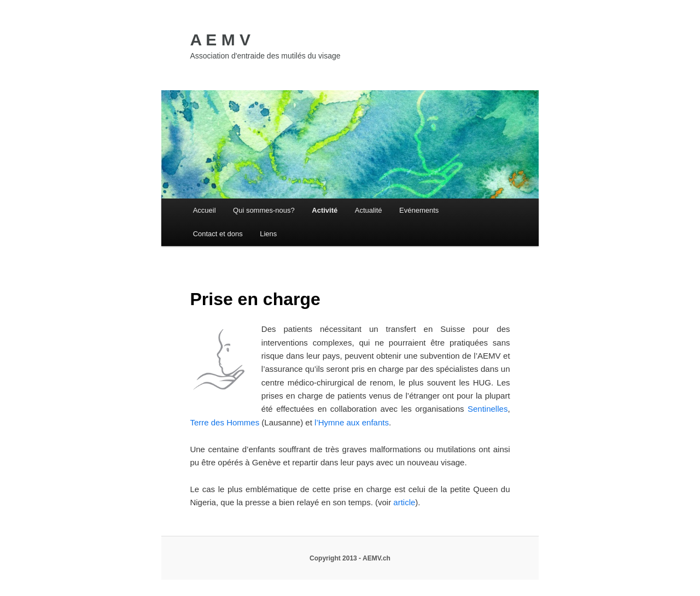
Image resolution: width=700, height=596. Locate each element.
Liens (268, 234)
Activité (325, 210)
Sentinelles (488, 409)
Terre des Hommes (226, 422)
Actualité (369, 210)
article (404, 502)
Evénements (419, 210)
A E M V (220, 40)
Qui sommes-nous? (264, 210)
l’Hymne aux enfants (352, 422)
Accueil (205, 210)
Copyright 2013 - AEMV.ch (350, 558)
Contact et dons (218, 234)
